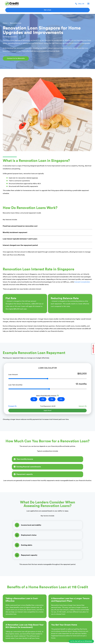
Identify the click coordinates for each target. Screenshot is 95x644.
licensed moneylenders (82, 282)
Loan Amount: (47, 374)
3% (52, 399)
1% (34, 399)
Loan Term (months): (47, 385)
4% (61, 399)
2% (43, 399)
